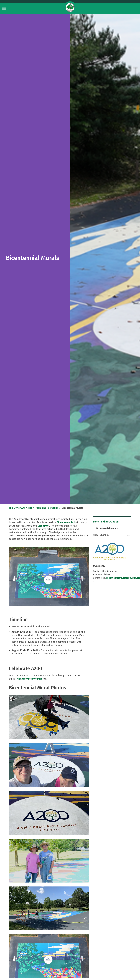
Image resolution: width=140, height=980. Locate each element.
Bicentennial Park (66, 522)
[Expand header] (4, 8)
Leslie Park (43, 526)
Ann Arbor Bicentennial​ (29, 679)
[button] (49, 577)
